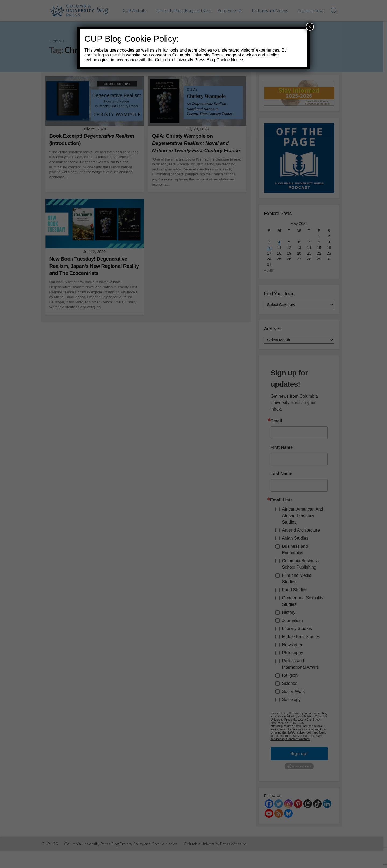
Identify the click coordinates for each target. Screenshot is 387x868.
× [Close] (310, 26)
